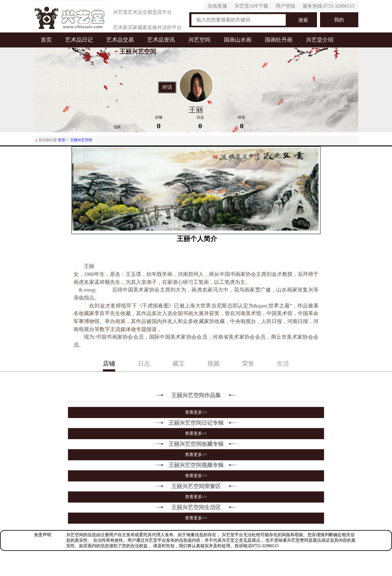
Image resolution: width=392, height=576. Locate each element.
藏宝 (179, 363)
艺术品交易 (120, 40)
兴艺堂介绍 (320, 40)
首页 (46, 40)
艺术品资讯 (161, 40)
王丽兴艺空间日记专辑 (196, 423)
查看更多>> (196, 412)
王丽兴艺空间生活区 (196, 507)
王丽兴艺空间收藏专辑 (196, 444)
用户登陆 (285, 6)
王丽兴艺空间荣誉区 (196, 486)
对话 (167, 87)
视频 (213, 363)
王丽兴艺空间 (81, 140)
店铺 (109, 363)
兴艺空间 (199, 40)
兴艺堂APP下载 (251, 6)
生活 (283, 363)
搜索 (303, 20)
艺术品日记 (79, 40)
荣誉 (248, 363)
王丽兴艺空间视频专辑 (196, 465)
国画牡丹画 (279, 40)
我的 (339, 20)
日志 (144, 363)
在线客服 (217, 6)
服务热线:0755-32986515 (329, 6)
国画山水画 (238, 40)
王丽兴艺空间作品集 (196, 395)
